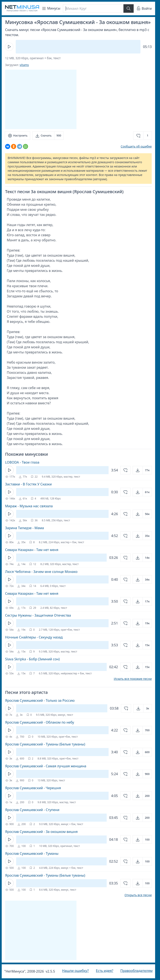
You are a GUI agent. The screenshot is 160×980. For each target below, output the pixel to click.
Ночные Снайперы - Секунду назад (34, 637)
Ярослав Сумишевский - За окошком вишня (41, 832)
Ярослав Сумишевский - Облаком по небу (40, 722)
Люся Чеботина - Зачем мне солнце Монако (41, 572)
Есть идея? (105, 971)
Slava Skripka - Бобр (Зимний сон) (32, 659)
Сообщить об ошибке (136, 146)
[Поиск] (93, 8)
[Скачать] (48, 136)
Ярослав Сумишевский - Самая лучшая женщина (46, 766)
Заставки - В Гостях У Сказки (28, 484)
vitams (24, 65)
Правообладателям (136, 971)
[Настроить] (18, 136)
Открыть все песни (138, 895)
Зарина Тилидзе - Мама (25, 528)
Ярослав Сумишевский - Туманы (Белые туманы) (45, 744)
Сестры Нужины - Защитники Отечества (38, 615)
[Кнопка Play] (9, 47)
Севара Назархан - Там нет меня (32, 550)
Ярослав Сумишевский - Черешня (33, 788)
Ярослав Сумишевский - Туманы (32, 853)
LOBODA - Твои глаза (22, 462)
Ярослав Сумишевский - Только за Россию (40, 700)
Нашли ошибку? (75, 971)
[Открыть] (142, 470)
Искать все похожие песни (133, 679)
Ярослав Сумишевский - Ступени (32, 810)
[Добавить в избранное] (143, 136)
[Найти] (129, 8)
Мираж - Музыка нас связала (29, 506)
